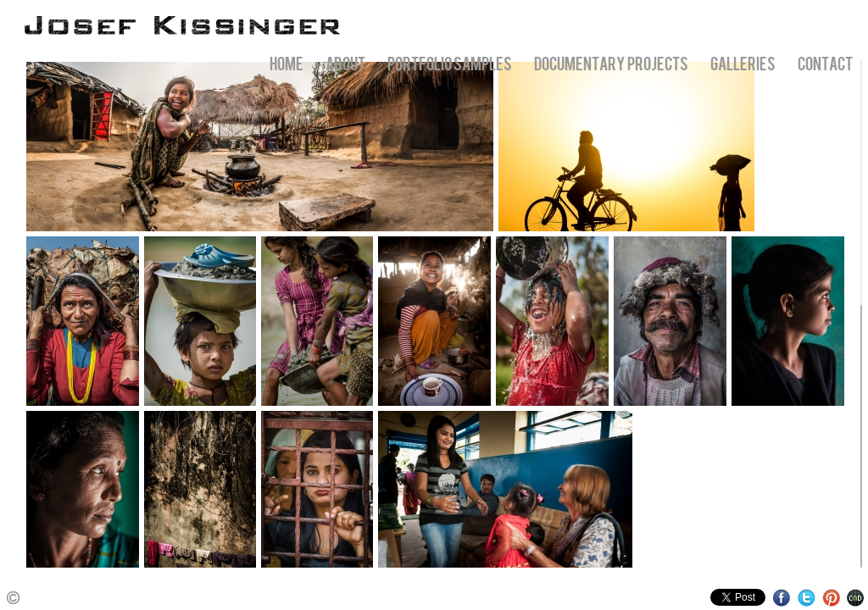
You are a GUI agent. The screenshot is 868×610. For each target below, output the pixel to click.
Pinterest (831, 598)
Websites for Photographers (856, 598)
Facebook (782, 598)
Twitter (807, 598)
